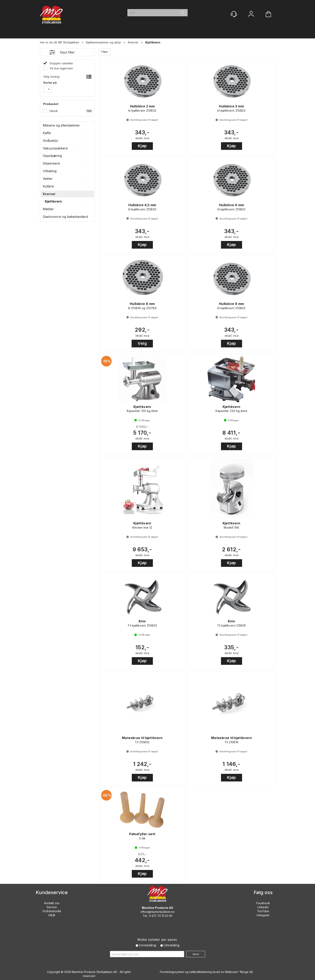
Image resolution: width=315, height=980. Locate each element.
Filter (105, 52)
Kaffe (47, 133)
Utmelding (172, 945)
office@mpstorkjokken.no (157, 912)
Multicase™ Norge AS (239, 972)
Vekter (48, 179)
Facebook (263, 903)
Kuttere (48, 186)
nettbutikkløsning (200, 972)
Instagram (263, 915)
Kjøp (142, 146)
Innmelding (148, 945)
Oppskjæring (52, 156)
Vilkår (52, 915)
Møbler (48, 209)
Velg (142, 343)
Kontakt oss (52, 903)
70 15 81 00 (165, 916)
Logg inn (251, 14)
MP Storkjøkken (69, 42)
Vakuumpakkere (55, 148)
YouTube (263, 911)
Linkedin (263, 907)
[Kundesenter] (234, 14)
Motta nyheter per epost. (157, 940)
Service (52, 907)
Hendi (53, 111)
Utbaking (50, 171)
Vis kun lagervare (61, 68)
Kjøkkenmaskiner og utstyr (104, 42)
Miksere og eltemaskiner (61, 125)
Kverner (133, 42)
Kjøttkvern (153, 42)
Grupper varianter (61, 63)
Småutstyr (51, 141)
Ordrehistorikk (52, 911)
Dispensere (51, 163)
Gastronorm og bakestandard (65, 217)
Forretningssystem (172, 972)
